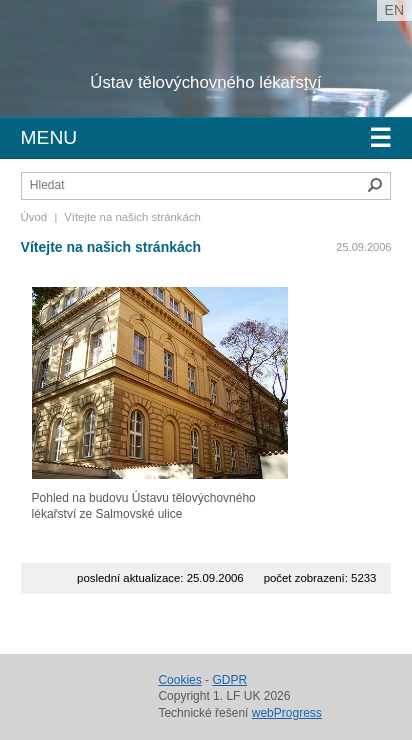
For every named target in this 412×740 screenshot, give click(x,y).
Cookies (179, 680)
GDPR (229, 680)
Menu (206, 138)
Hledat (375, 185)
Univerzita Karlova (164, 70)
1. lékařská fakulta (128, 50)
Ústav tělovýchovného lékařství (205, 82)
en (394, 10)
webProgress (287, 713)
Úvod (34, 217)
